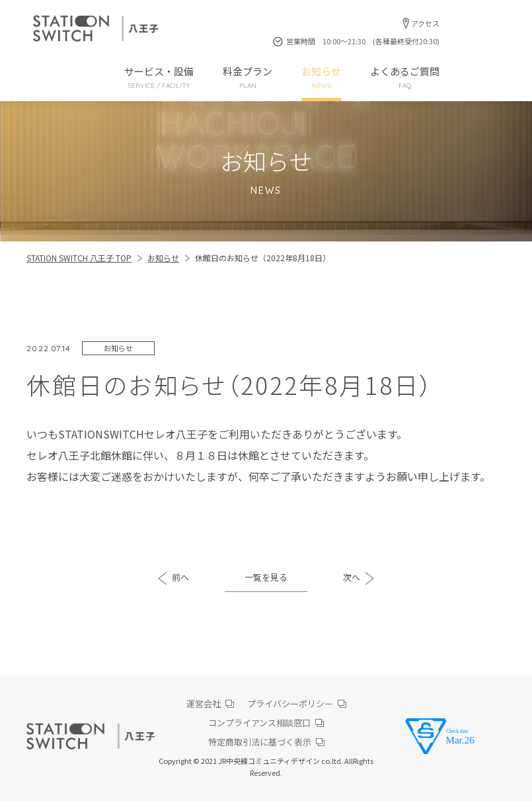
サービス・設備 (159, 78)
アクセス (425, 23)
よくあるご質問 (405, 78)
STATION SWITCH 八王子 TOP (79, 258)
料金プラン (247, 78)
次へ (352, 577)
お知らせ (321, 78)
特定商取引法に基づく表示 (260, 742)
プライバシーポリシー (290, 703)
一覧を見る (266, 577)
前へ (180, 577)
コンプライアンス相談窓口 (259, 723)
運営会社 (204, 703)
